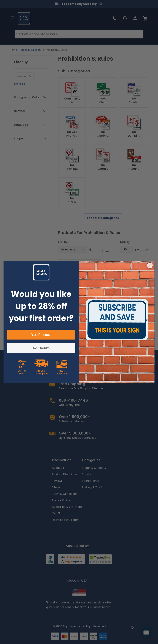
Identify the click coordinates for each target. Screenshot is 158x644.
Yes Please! (41, 335)
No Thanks (41, 348)
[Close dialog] (150, 266)
